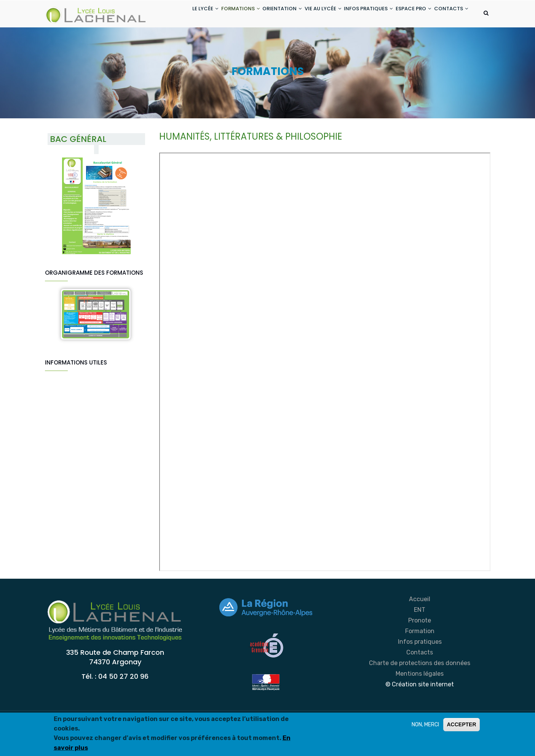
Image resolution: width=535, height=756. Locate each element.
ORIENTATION (262, 15)
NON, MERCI (425, 725)
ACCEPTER (461, 724)
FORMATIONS (216, 15)
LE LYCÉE (176, 15)
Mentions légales (420, 704)
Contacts (420, 682)
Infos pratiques (420, 672)
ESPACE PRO (408, 15)
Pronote (420, 650)
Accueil (420, 629)
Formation (420, 661)
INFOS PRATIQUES (358, 15)
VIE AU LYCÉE (308, 15)
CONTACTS (180, 43)
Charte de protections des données (420, 693)
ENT (420, 640)
